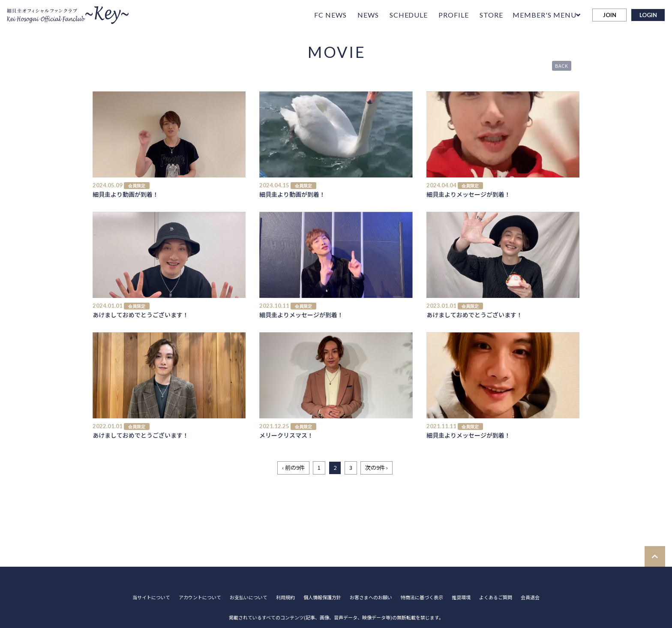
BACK (562, 66)
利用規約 (285, 597)
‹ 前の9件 (293, 467)
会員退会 (530, 597)
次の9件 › (376, 467)
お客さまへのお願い (371, 597)
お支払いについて (249, 597)
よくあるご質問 (496, 597)
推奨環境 (461, 597)
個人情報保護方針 (322, 597)
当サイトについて (151, 597)
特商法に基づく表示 (422, 597)
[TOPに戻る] (655, 556)
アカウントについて (200, 597)
